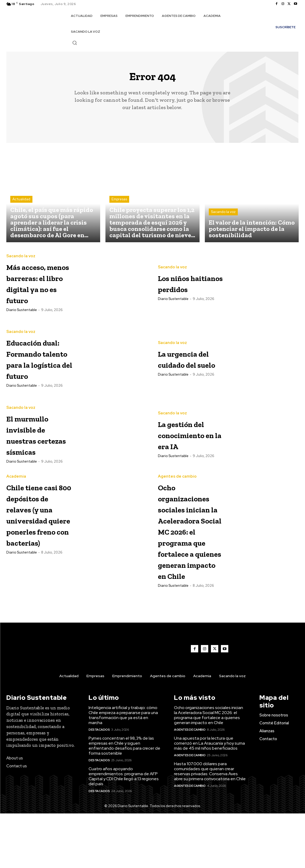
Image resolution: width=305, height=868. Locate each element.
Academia (16, 498)
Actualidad (21, 203)
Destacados (99, 784)
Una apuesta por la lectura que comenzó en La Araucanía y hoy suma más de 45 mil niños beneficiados (209, 798)
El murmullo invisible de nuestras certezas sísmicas (37, 456)
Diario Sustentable (22, 329)
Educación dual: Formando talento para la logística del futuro (37, 375)
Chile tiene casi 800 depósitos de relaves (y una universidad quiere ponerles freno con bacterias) (37, 558)
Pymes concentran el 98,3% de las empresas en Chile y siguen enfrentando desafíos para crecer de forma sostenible (124, 800)
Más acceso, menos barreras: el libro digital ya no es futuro (35, 291)
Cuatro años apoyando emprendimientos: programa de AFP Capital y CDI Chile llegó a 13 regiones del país (124, 831)
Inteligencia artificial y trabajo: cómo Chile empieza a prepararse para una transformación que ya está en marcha (123, 770)
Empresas (119, 203)
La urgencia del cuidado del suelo (186, 371)
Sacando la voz (223, 216)
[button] (75, 43)
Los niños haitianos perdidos (181, 287)
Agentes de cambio (177, 498)
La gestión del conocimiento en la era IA (192, 456)
